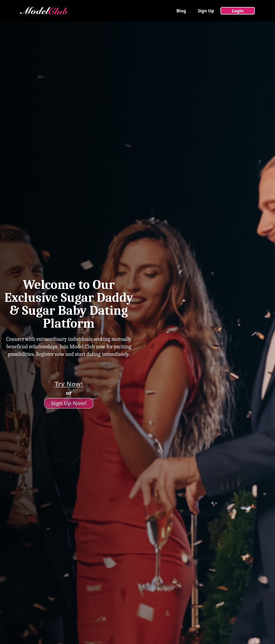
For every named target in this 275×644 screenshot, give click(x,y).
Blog (181, 11)
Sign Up (206, 11)
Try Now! (69, 384)
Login (238, 11)
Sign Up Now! (69, 403)
